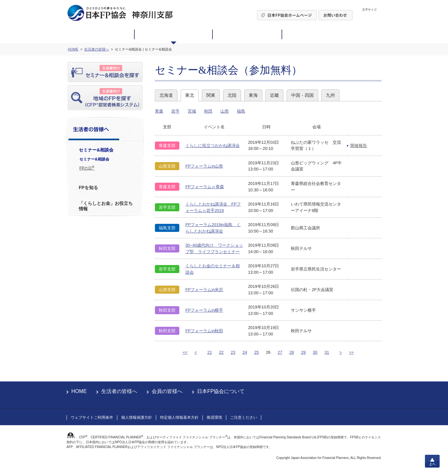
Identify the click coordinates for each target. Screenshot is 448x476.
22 (221, 352)
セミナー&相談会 (94, 159)
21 (210, 352)
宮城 (192, 111)
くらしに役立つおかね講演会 (213, 146)
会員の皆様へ (167, 391)
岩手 (175, 111)
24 (245, 352)
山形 (225, 111)
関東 (211, 95)
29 (303, 352)
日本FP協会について (221, 391)
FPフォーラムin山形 (204, 166)
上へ (432, 461)
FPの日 (87, 168)
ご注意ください (244, 417)
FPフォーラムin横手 (204, 310)
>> (351, 352)
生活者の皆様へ (119, 391)
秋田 (208, 111)
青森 (159, 111)
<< (185, 352)
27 (280, 352)
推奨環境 (214, 417)
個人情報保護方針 (137, 417)
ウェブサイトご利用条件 (92, 417)
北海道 (166, 95)
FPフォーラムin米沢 (204, 290)
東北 (190, 95)
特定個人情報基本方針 (179, 417)
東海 (253, 95)
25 (256, 352)
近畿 (274, 95)
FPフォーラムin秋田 (204, 331)
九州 (330, 95)
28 (291, 352)
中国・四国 (302, 95)
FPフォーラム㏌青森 (205, 187)
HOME (79, 391)
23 (233, 352)
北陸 (232, 95)
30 (315, 352)
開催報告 (359, 146)
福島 (241, 111)
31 (327, 352)
